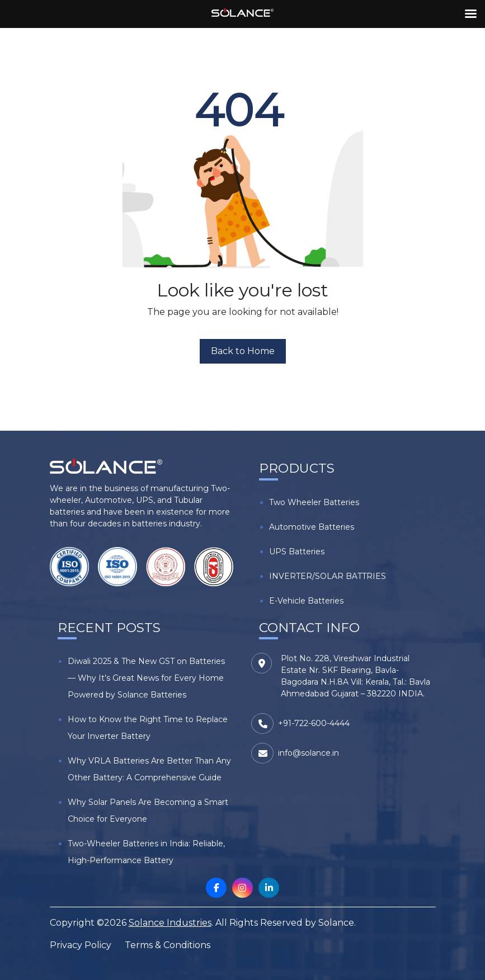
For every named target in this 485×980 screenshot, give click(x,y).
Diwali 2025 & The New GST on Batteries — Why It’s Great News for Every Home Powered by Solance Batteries (146, 678)
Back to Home (243, 351)
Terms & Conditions (168, 945)
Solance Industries (170, 923)
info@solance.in (309, 753)
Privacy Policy (81, 945)
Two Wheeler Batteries (314, 502)
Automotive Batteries (312, 527)
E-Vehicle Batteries (306, 601)
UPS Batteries (297, 552)
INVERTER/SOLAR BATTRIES (328, 576)
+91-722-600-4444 (314, 723)
